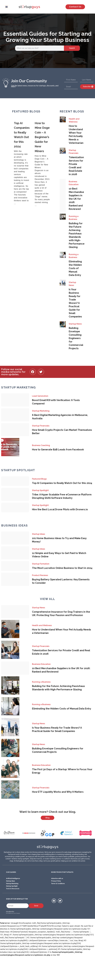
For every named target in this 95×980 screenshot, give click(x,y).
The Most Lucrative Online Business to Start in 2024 (62, 568)
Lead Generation (40, 396)
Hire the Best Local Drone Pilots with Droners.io (60, 509)
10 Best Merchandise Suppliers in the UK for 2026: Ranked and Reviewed (76, 199)
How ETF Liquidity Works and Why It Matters (58, 792)
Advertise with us (57, 890)
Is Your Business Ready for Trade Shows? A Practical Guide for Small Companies (75, 303)
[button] (7, 7)
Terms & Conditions (58, 895)
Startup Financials (74, 152)
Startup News (72, 284)
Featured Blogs (39, 479)
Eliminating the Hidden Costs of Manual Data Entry (75, 268)
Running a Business (74, 218)
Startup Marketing (41, 411)
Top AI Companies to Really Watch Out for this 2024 (62, 483)
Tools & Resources (13, 900)
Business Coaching (41, 445)
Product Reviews (40, 575)
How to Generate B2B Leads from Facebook (58, 450)
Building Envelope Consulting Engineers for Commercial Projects (76, 338)
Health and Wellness (74, 120)
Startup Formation (41, 564)
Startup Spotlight (40, 490)
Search (72, 48)
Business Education (74, 183)
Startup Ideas (38, 534)
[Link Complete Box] (22, 164)
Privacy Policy (56, 893)
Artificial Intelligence (13, 890)
